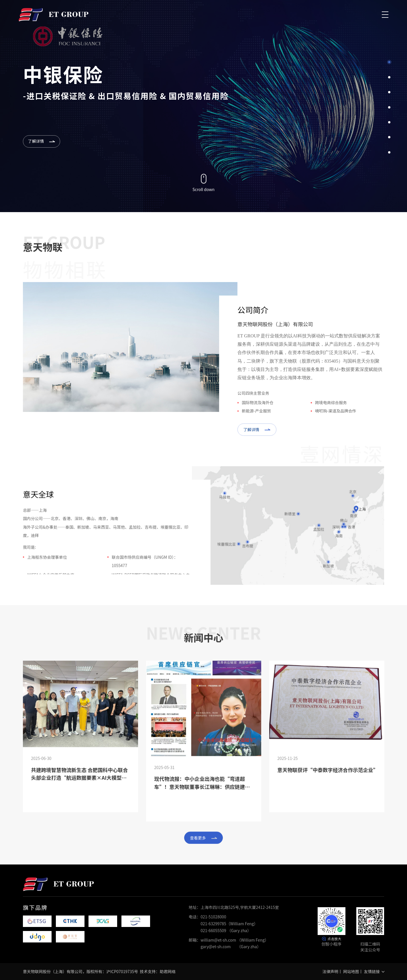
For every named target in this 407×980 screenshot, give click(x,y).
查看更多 (203, 838)
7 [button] (389, 152)
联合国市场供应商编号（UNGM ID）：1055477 (145, 568)
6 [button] (389, 137)
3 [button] (389, 92)
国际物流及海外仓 (258, 410)
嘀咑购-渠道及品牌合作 (336, 419)
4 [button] (389, 107)
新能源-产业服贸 (256, 419)
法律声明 (330, 971)
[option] (203, 106)
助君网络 (168, 971)
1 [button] (389, 62)
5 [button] (389, 122)
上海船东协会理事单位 (47, 564)
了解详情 (257, 438)
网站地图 (351, 971)
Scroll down (203, 188)
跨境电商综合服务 (331, 410)
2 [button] (389, 77)
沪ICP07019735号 (122, 971)
